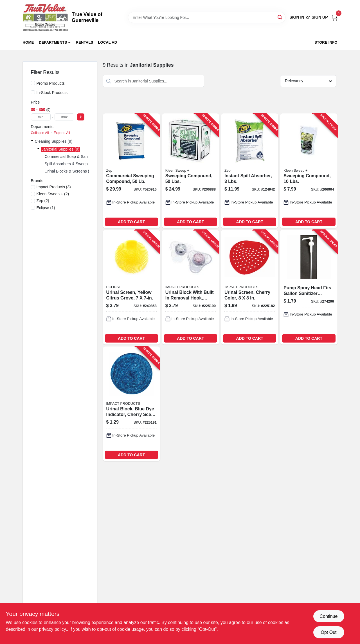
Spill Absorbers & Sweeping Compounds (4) (83, 164)
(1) (46, 208)
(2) (53, 194)
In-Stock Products (52, 93)
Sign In (297, 17)
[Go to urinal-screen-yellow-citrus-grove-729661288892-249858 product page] (131, 287)
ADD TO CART (131, 222)
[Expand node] (32, 141)
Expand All (62, 133)
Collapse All (40, 133)
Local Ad (107, 42)
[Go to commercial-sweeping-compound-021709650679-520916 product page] (131, 171)
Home (28, 42)
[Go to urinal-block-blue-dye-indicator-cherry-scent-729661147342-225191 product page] (131, 404)
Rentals (85, 42)
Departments (53, 42)
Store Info (326, 42)
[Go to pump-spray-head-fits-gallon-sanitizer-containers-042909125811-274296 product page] (309, 287)
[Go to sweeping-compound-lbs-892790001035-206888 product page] (191, 171)
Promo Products (51, 83)
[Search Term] (207, 17)
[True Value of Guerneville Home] (45, 17)
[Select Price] (81, 117)
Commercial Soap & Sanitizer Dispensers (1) (84, 156)
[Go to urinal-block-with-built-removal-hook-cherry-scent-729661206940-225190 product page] (191, 287)
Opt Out (328, 632)
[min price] (41, 117)
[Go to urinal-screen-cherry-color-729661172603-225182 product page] (250, 287)
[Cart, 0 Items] (335, 17)
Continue (328, 616)
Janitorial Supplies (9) (61, 149)
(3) (54, 187)
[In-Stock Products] (33, 92)
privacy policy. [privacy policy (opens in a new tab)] (53, 629)
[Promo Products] (33, 83)
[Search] (280, 17)
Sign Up (320, 17)
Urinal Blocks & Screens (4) (69, 171)
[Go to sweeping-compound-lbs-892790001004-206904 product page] (309, 171)
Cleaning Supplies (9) (54, 141)
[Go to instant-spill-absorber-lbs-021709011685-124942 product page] (250, 171)
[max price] (64, 117)
